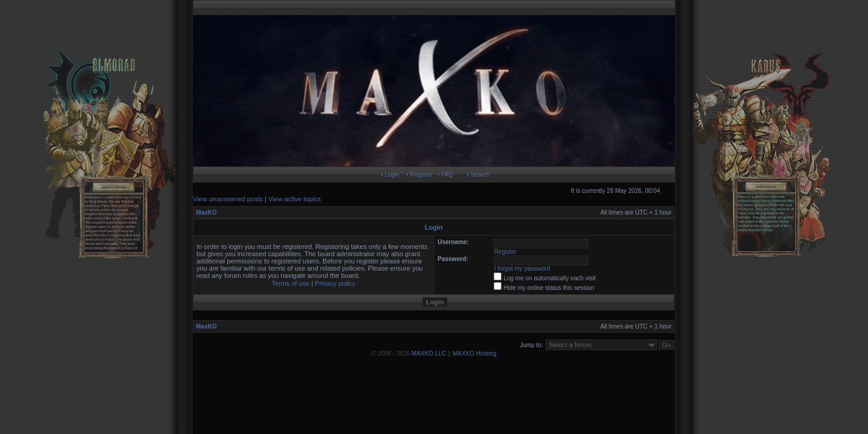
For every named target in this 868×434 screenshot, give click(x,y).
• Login (390, 175)
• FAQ (445, 175)
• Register (420, 175)
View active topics (294, 199)
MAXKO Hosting (475, 354)
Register (505, 252)
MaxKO (206, 212)
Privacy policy (335, 283)
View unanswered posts (228, 199)
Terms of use (290, 283)
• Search (478, 175)
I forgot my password (522, 269)
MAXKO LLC (429, 354)
